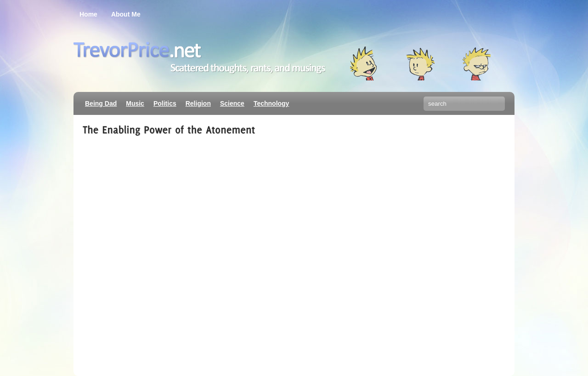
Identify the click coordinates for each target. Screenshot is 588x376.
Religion (198, 103)
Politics (165, 103)
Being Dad (101, 103)
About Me (126, 14)
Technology (271, 103)
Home (88, 14)
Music (135, 103)
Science (232, 103)
